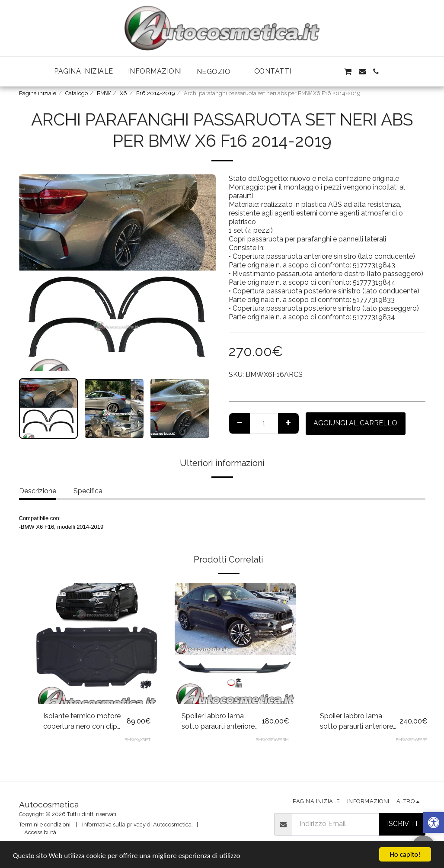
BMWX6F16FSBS (411, 740)
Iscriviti (402, 824)
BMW (104, 93)
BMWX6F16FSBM (272, 740)
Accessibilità (40, 832)
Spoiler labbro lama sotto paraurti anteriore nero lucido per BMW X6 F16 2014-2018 (359, 722)
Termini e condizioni (45, 825)
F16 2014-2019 (155, 93)
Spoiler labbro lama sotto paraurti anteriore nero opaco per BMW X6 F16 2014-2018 (221, 722)
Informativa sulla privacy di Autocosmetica (137, 825)
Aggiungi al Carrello (355, 423)
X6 (123, 93)
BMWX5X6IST (137, 740)
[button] (218, 72)
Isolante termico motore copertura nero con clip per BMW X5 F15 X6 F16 (82, 722)
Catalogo (77, 93)
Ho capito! (405, 854)
